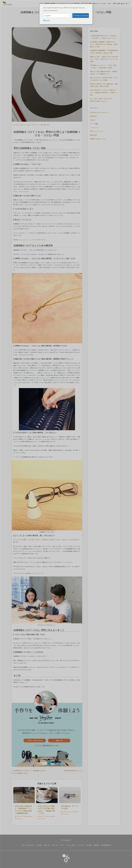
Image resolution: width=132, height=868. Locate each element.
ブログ (109, 3)
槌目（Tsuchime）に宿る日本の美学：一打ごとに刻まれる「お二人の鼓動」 (104, 79)
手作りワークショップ (97, 131)
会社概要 (89, 845)
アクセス (104, 3)
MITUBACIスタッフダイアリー (99, 113)
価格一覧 (59, 740)
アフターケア (81, 845)
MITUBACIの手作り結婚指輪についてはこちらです (28, 573)
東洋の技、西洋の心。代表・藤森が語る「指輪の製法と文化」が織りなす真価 (104, 85)
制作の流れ (77, 3)
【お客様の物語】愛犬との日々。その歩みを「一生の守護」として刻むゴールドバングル (103, 37)
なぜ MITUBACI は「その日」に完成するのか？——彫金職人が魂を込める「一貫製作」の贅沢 (104, 93)
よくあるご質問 (70, 845)
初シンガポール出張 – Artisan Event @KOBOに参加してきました (101, 100)
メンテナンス (94, 128)
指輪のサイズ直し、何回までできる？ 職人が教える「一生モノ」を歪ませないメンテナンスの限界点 (104, 59)
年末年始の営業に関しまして (72, 771)
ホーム (41, 3)
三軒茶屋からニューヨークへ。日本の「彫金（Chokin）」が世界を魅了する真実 (103, 67)
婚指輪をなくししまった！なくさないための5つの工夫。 (30, 240)
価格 (90, 3)
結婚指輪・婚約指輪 (50, 3)
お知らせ (93, 120)
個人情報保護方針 (106, 845)
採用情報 (96, 845)
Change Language (81, 16)
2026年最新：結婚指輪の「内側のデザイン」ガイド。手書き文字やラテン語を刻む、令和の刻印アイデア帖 (104, 44)
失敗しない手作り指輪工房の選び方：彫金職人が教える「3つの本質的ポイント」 (104, 73)
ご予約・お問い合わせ (118, 3)
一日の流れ (39, 845)
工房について (96, 3)
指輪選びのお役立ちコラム (98, 139)
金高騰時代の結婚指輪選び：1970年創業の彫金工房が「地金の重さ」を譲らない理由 (104, 52)
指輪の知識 (46, 125)
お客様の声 (93, 116)
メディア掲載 (94, 124)
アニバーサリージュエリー (64, 3)
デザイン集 (84, 3)
